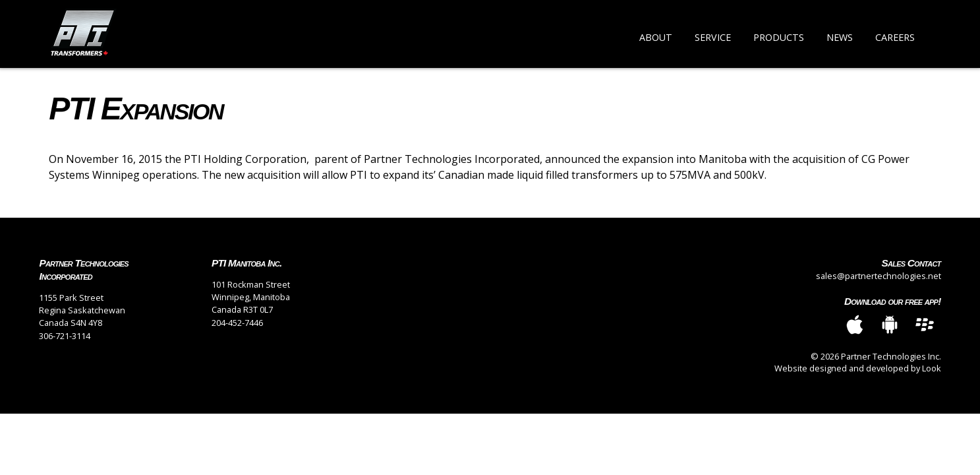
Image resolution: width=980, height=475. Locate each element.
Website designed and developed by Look (858, 368)
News (840, 37)
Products (779, 37)
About (656, 37)
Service (713, 37)
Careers (895, 37)
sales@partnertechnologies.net (879, 276)
